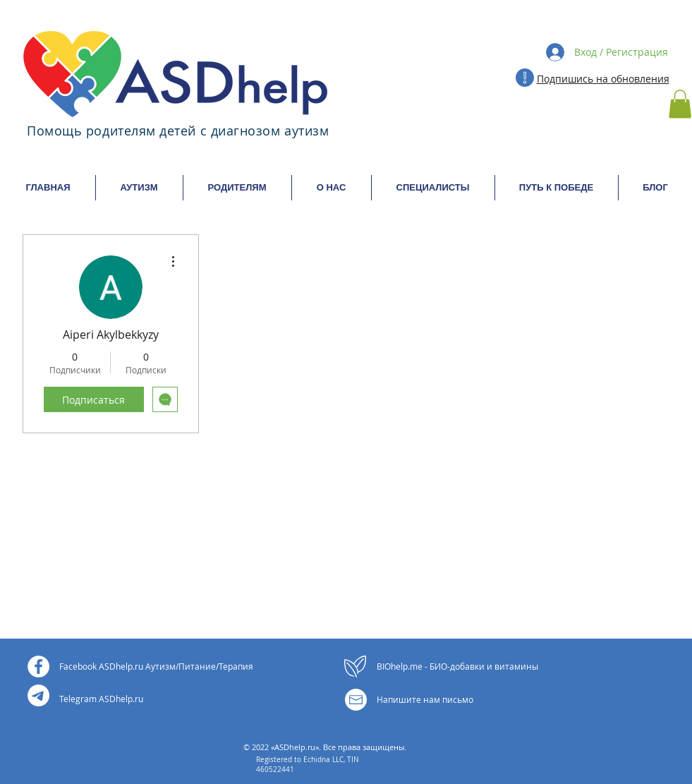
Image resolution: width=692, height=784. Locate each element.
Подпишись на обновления (603, 79)
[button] (680, 104)
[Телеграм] (38, 695)
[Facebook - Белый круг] (38, 667)
